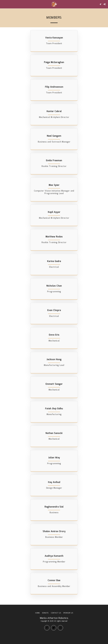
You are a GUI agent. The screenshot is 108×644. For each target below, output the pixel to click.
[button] (3, 4)
